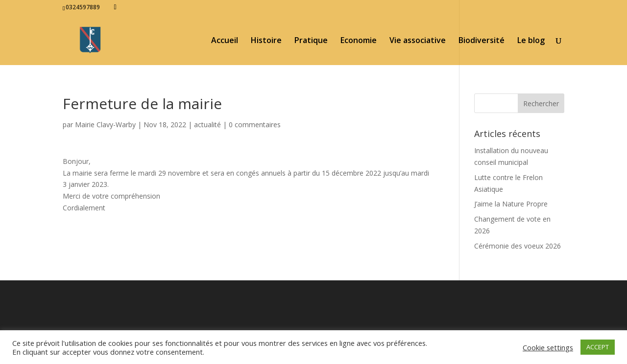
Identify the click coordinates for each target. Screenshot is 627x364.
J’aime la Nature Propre (511, 204)
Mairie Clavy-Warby (105, 125)
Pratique (311, 41)
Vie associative (418, 41)
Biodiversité (482, 41)
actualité (207, 125)
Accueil (225, 41)
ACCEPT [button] (598, 347)
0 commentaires (255, 125)
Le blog (531, 41)
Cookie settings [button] (548, 347)
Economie (359, 41)
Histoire (266, 41)
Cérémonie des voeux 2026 (518, 246)
